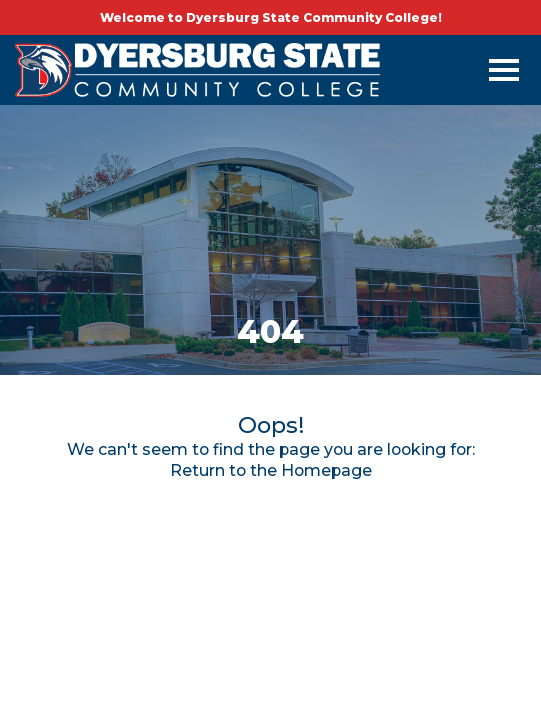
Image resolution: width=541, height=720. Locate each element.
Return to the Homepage (271, 470)
